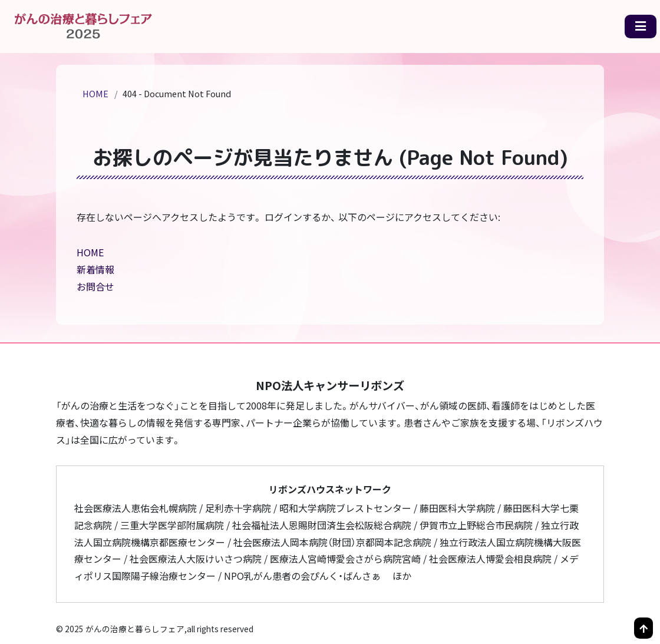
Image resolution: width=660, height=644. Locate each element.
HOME (95, 93)
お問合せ (95, 286)
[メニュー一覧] (641, 27)
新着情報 (95, 269)
